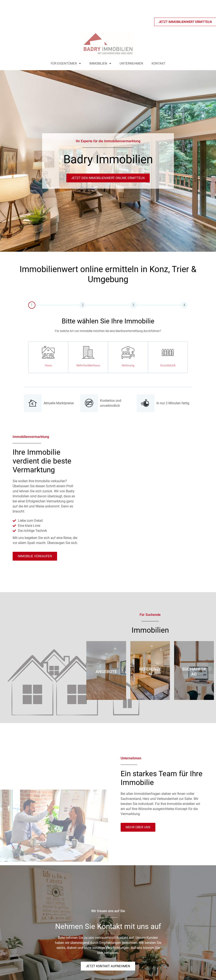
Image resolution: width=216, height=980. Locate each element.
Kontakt (159, 63)
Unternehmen (131, 63)
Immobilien (100, 64)
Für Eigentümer (66, 64)
